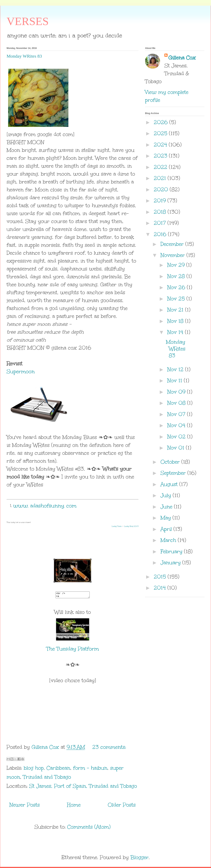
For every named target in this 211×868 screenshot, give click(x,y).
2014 (161, 588)
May (167, 518)
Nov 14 (176, 332)
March (169, 540)
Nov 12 (176, 369)
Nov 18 (176, 321)
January (171, 562)
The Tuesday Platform (73, 650)
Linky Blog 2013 (131, 526)
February (172, 551)
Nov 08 (177, 403)
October (171, 462)
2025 (161, 133)
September (174, 473)
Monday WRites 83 (24, 56)
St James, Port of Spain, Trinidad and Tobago (83, 787)
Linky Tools (117, 526)
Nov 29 (177, 265)
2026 (162, 122)
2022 (161, 167)
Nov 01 (177, 448)
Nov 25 (177, 299)
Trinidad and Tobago (47, 778)
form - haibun (90, 769)
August (170, 484)
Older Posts (122, 806)
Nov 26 (177, 287)
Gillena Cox (182, 58)
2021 (161, 178)
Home (74, 806)
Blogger (140, 858)
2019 (161, 200)
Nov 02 (177, 437)
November (174, 255)
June (167, 507)
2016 (161, 234)
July (167, 495)
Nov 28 (177, 276)
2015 (161, 577)
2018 (161, 212)
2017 (161, 223)
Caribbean (58, 769)
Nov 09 (177, 392)
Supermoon (21, 371)
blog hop (34, 769)
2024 (161, 145)
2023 (161, 156)
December (173, 244)
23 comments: (109, 748)
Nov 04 (177, 425)
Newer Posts (25, 806)
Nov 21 (176, 310)
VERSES (28, 21)
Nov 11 (176, 380)
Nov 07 (177, 414)
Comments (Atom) (89, 828)
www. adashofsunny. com (45, 506)
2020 (162, 189)
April (167, 529)
